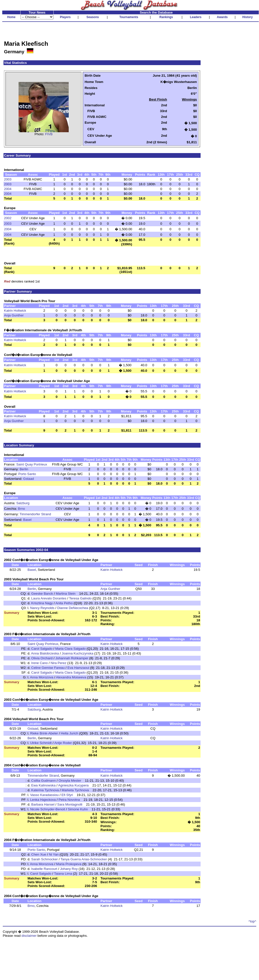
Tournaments (129, 17)
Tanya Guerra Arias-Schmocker (84, 859)
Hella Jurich (69, 733)
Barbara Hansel (43, 804)
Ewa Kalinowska (44, 785)
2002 (8, 218)
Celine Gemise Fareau (48, 668)
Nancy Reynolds (42, 608)
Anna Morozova (41, 677)
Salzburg (23, 503)
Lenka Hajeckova (43, 800)
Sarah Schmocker (45, 859)
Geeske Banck (42, 594)
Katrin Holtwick (15, 311)
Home (11, 17)
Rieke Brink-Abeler (44, 733)
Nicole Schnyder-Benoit (48, 809)
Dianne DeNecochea (73, 608)
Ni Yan (54, 854)
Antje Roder (63, 743)
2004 (8, 189)
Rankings (166, 17)
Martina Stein (66, 594)
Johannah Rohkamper (72, 658)
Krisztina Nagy (42, 603)
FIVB (49, 134)
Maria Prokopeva (69, 864)
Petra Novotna (69, 800)
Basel (27, 520)
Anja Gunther (14, 315)
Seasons (93, 17)
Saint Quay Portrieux (32, 464)
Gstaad (28, 479)
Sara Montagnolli (70, 804)
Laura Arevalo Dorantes (49, 598)
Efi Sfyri (67, 795)
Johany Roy (69, 869)
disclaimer (29, 936)
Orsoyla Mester (70, 781)
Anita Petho (64, 603)
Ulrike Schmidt (41, 743)
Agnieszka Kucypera (73, 785)
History (248, 17)
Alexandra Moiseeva (71, 677)
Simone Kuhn (78, 809)
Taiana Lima (63, 874)
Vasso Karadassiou (44, 795)
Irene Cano (40, 663)
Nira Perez (59, 663)
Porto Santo (27, 474)
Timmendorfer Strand (35, 514)
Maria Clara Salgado (70, 649)
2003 (8, 179)
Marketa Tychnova (75, 790)
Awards (222, 17)
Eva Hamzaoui (78, 668)
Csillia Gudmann (44, 781)
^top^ (252, 921)
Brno (22, 509)
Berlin (24, 469)
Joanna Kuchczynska (77, 653)
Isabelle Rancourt (44, 869)
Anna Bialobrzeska (45, 653)
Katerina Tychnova (45, 790)
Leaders (196, 17)
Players (65, 17)
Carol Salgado (42, 649)
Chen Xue (39, 854)
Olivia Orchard (42, 658)
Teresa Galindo (80, 598)
